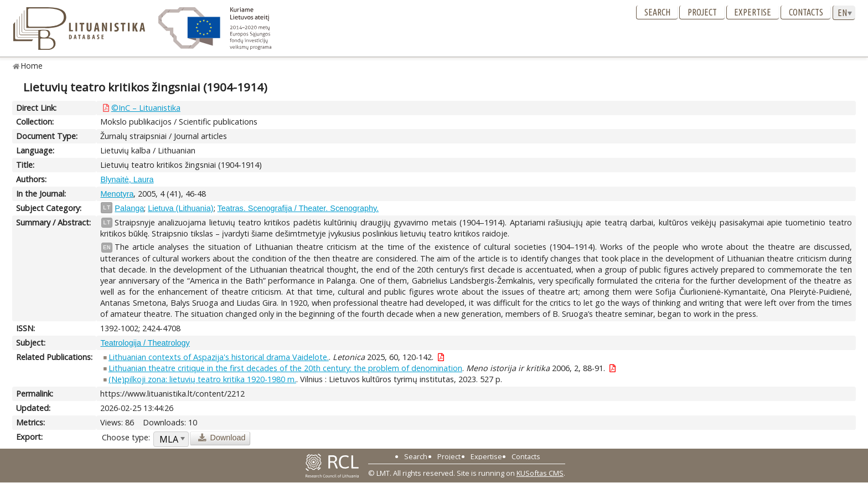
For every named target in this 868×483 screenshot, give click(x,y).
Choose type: (126, 437)
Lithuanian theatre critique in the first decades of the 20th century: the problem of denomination (285, 368)
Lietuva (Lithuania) (180, 208)
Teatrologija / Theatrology (145, 343)
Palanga (129, 208)
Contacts (806, 12)
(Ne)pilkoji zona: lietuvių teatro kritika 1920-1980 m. (202, 379)
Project (702, 12)
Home (32, 66)
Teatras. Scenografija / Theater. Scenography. (298, 208)
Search (657, 12)
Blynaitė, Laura (127, 179)
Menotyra (117, 194)
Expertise (753, 12)
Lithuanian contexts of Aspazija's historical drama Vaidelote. (219, 357)
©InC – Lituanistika (146, 108)
